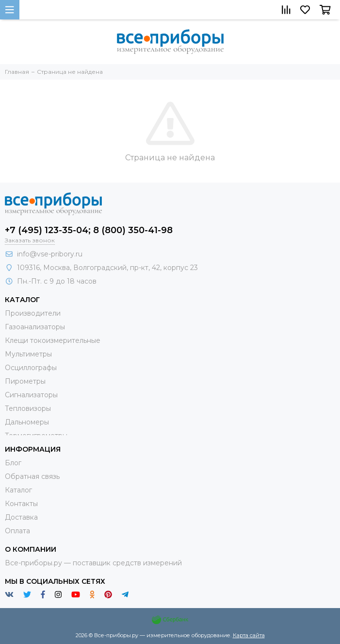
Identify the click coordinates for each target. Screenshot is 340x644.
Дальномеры (27, 422)
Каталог (18, 490)
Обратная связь (32, 476)
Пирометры (25, 381)
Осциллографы (31, 368)
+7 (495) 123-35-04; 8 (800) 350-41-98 (89, 230)
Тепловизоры (28, 408)
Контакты (21, 504)
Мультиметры (28, 354)
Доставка (21, 517)
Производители (33, 313)
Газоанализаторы (35, 327)
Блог (13, 463)
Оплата (17, 531)
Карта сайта (249, 635)
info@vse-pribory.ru (50, 254)
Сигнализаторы (31, 395)
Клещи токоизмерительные (53, 340)
